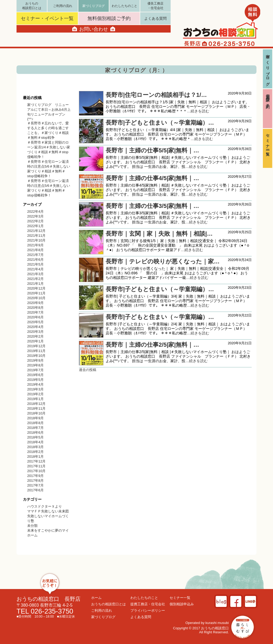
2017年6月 (35, 490)
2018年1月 (35, 457)
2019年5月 (35, 380)
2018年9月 (35, 418)
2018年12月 (36, 404)
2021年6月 (35, 260)
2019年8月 (35, 365)
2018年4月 (35, 442)
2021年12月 (36, 231)
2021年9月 (35, 245)
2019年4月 (35, 384)
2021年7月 (35, 255)
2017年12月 (36, 461)
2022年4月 (35, 212)
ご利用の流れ (63, 6)
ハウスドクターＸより (45, 506)
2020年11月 (36, 293)
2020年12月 (36, 288)
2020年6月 (35, 317)
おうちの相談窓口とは (32, 6)
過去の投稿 (88, 370)
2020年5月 (35, 322)
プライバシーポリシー (148, 611)
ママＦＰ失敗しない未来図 (48, 511)
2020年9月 (35, 303)
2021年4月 (35, 269)
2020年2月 (35, 336)
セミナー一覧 (268, 141)
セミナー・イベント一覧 (47, 18)
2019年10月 (36, 356)
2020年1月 (35, 341)
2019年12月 (36, 346)
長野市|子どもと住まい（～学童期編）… (160, 123)
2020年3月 (35, 332)
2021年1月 (35, 284)
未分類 (32, 526)
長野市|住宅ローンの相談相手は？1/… (156, 95)
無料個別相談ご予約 (109, 18)
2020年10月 (36, 298)
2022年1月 (35, 226)
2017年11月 (36, 466)
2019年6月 (35, 375)
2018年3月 (35, 447)
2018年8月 (35, 423)
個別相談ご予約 (268, 97)
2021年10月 (36, 240)
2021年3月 (35, 274)
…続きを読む (198, 111)
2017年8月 (35, 481)
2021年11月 (36, 236)
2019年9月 (35, 360)
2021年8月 (35, 250)
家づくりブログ (268, 68)
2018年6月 (35, 432)
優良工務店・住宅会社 (155, 6)
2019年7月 (35, 370)
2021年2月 (35, 279)
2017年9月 (35, 476)
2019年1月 (35, 399)
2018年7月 (35, 428)
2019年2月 (35, 394)
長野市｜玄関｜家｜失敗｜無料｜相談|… (159, 234)
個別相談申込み (182, 604)
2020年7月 (35, 312)
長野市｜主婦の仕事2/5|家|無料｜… (152, 345)
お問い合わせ (94, 29)
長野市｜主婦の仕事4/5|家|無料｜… (152, 178)
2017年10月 (36, 471)
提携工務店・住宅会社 (148, 604)
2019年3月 (35, 389)
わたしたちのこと (125, 6)
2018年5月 (35, 437)
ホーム (96, 598)
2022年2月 (35, 221)
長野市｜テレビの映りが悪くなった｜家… (163, 261)
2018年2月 (35, 452)
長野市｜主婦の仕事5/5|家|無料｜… (152, 150)
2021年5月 (35, 264)
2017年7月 (35, 485)
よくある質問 (155, 18)
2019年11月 (36, 351)
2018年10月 (36, 413)
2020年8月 (35, 308)
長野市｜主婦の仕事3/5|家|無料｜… (152, 206)
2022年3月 (35, 216)
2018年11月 (36, 408)
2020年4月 (35, 327)
